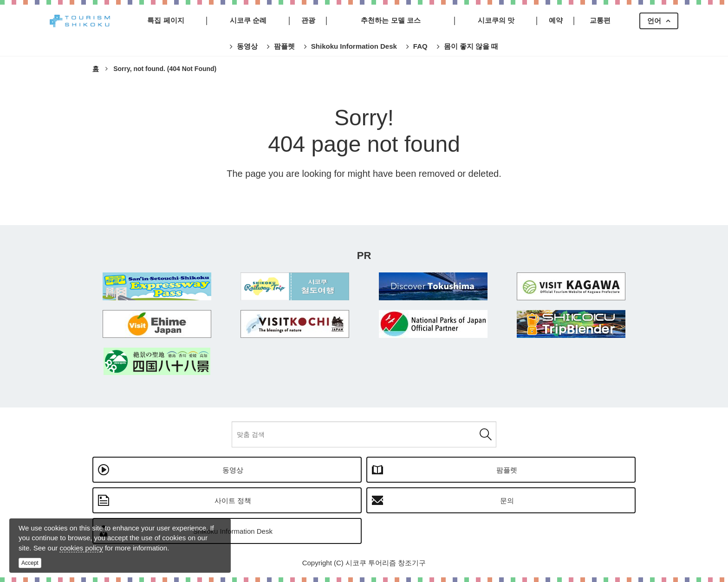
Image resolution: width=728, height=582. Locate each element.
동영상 (233, 470)
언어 (654, 21)
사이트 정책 (233, 501)
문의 (507, 501)
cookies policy (81, 548)
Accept (30, 563)
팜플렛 (507, 470)
